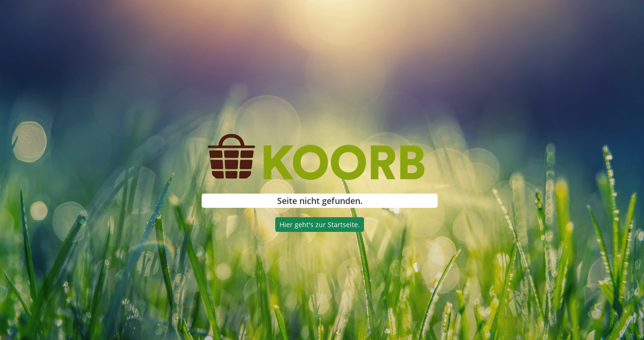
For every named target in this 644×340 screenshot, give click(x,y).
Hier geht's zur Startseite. (320, 225)
